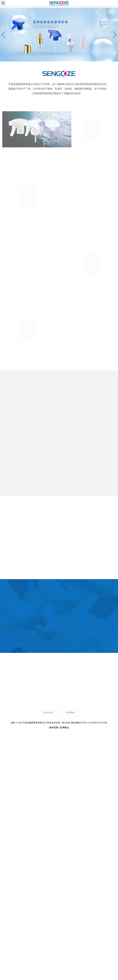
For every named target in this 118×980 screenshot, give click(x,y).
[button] (4, 35)
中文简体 (70, 713)
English (48, 713)
